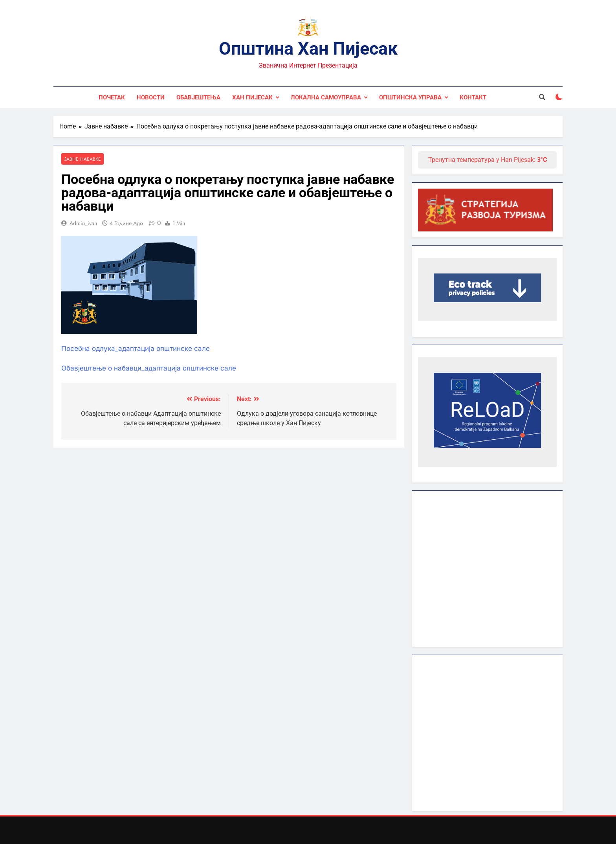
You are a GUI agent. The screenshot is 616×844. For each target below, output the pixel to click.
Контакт (473, 97)
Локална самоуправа (326, 97)
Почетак (112, 97)
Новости (151, 97)
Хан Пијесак (252, 97)
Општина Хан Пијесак (308, 49)
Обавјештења (198, 97)
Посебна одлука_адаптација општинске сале (136, 349)
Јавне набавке (82, 159)
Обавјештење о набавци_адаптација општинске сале (149, 368)
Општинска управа (410, 97)
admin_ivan (83, 223)
